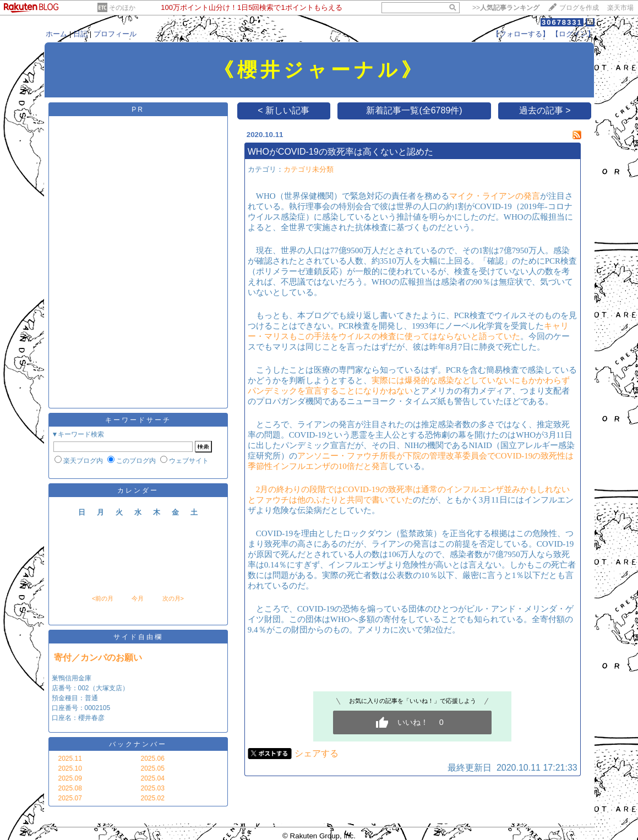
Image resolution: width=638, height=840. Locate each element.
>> (506, 8)
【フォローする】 (521, 34)
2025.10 (70, 768)
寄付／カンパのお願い (98, 658)
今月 (138, 598)
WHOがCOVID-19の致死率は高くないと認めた (340, 152)
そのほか (122, 8)
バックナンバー (138, 744)
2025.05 (153, 768)
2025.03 (153, 788)
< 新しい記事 (283, 110)
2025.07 (70, 798)
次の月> (173, 598)
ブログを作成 (579, 8)
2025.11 (70, 759)
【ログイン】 (573, 34)
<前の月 (103, 598)
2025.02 (153, 798)
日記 (80, 34)
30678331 (562, 22)
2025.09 (70, 778)
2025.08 (70, 788)
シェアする (317, 753)
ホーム (56, 34)
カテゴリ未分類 (309, 169)
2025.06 (153, 759)
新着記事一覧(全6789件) (414, 110)
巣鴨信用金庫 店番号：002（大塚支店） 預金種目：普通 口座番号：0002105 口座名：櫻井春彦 (90, 698)
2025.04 (153, 778)
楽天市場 (620, 8)
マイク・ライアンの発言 (495, 196)
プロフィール (115, 34)
